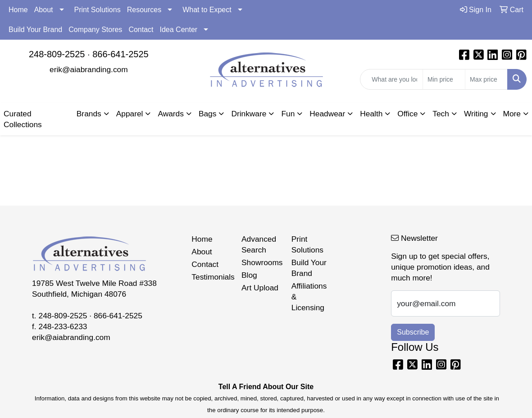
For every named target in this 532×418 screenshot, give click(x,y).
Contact (141, 30)
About (44, 10)
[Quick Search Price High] (486, 79)
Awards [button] (171, 114)
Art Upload (260, 288)
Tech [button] (441, 114)
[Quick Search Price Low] (444, 79)
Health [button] (371, 114)
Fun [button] (288, 114)
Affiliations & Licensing (309, 297)
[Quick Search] (391, 79)
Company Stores (95, 30)
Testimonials (211, 277)
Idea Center (179, 30)
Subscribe (413, 332)
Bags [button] (208, 114)
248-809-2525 (57, 54)
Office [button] (407, 114)
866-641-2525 (120, 54)
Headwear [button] (327, 114)
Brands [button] (89, 114)
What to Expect (207, 10)
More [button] (512, 114)
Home (18, 10)
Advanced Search (259, 244)
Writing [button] (476, 114)
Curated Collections (23, 119)
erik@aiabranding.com (89, 69)
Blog (249, 275)
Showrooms (261, 262)
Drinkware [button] (249, 114)
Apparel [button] (130, 114)
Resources (144, 10)
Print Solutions (98, 10)
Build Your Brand (35, 30)
